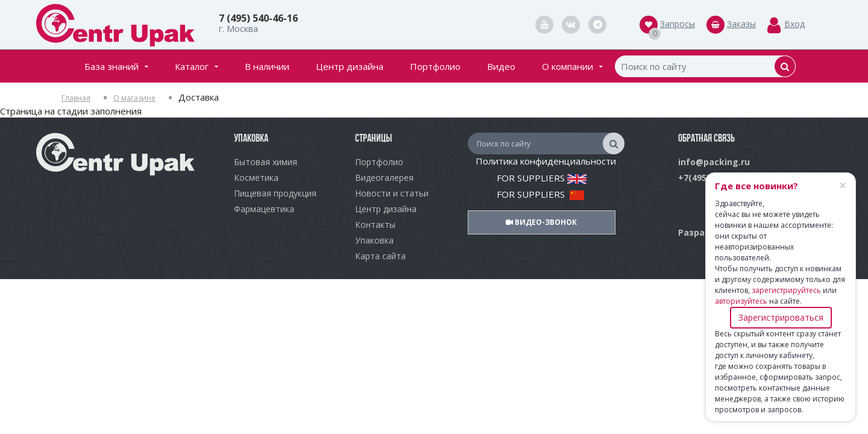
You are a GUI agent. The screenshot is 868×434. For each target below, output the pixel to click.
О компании (572, 66)
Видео (501, 66)
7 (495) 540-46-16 (258, 18)
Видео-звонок (541, 222)
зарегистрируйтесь (786, 290)
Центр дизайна (350, 66)
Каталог (197, 66)
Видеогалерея (384, 178)
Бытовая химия (266, 162)
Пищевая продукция (275, 193)
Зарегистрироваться (781, 317)
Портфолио (435, 66)
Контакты (375, 225)
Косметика (256, 178)
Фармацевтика (264, 209)
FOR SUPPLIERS (542, 178)
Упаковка (374, 240)
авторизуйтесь (741, 301)
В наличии (267, 66)
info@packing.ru (714, 162)
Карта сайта (380, 256)
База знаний (116, 66)
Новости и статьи (392, 193)
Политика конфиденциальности (546, 161)
